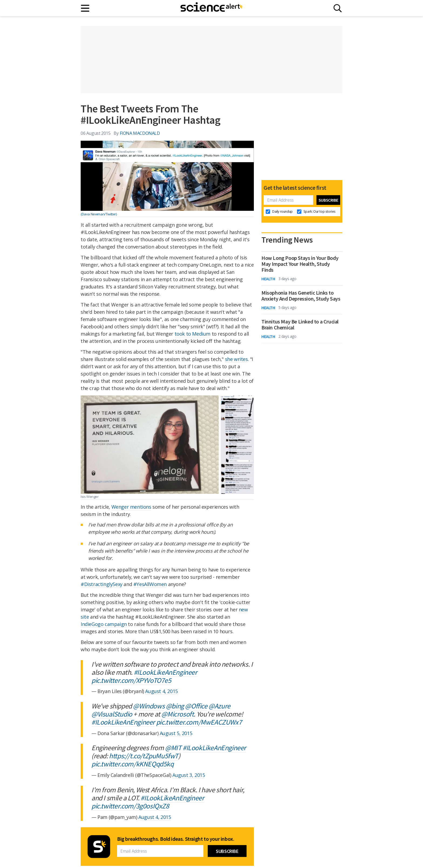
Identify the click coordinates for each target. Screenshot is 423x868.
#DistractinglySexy (102, 584)
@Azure (219, 706)
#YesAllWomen (150, 584)
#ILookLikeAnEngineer (166, 672)
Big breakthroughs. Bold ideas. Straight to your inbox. (176, 839)
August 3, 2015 (189, 775)
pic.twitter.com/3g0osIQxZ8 (130, 806)
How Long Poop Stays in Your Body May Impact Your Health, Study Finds (300, 264)
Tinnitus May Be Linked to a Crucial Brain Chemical (300, 325)
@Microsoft (178, 714)
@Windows (149, 706)
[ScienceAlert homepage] (211, 8)
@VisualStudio (112, 714)
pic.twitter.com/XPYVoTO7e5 (131, 680)
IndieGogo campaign (104, 624)
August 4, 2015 (161, 691)
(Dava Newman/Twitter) (99, 214)
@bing (175, 706)
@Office (196, 706)
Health (268, 279)
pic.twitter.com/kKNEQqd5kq (133, 764)
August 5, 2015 (176, 733)
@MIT (173, 748)
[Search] (338, 8)
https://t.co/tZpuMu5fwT (144, 756)
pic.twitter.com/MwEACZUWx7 (199, 722)
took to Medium (192, 334)
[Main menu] (85, 8)
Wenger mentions (131, 507)
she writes (236, 359)
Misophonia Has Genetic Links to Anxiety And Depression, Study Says (301, 296)
